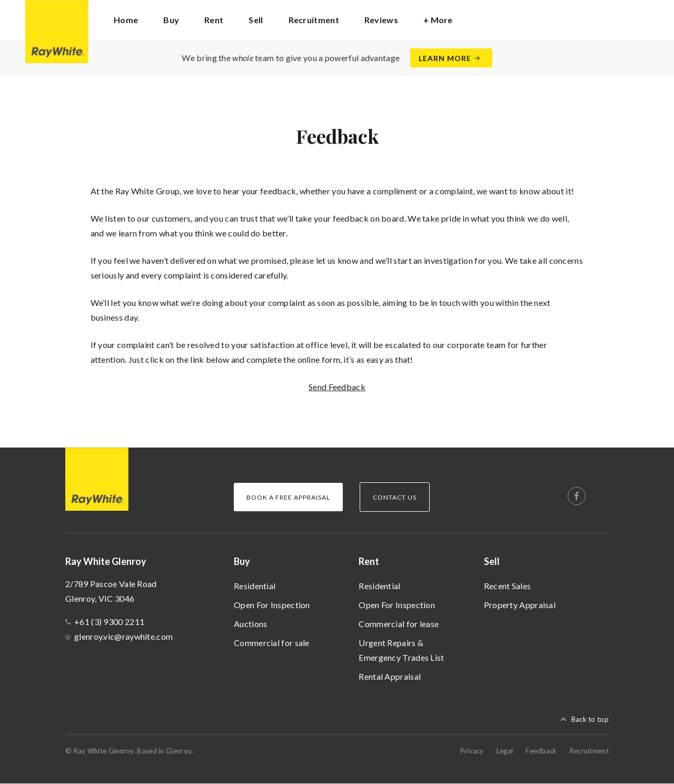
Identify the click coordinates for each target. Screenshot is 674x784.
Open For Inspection (272, 605)
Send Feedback (337, 387)
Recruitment (314, 20)
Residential (255, 586)
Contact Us (395, 497)
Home (126, 20)
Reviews (381, 20)
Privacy (472, 751)
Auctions (250, 624)
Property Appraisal (520, 605)
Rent (369, 561)
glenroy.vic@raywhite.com (123, 636)
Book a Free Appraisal (288, 497)
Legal (505, 751)
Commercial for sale (272, 643)
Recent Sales (508, 586)
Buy (242, 561)
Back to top (590, 719)
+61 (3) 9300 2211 (109, 622)
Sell (492, 561)
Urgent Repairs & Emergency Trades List (401, 650)
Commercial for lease (399, 624)
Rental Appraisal (390, 676)
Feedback (541, 751)
